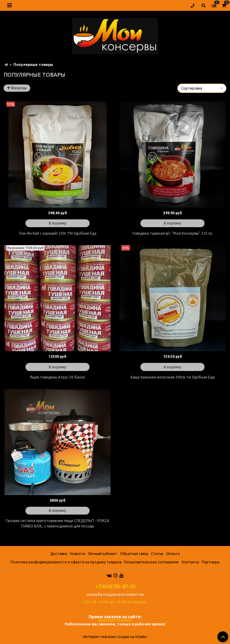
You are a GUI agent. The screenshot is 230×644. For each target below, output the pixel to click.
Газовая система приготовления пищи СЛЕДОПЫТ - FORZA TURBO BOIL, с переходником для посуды (57, 523)
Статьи (157, 554)
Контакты (190, 562)
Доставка (59, 554)
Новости (78, 554)
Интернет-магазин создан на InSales (115, 637)
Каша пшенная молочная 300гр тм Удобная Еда (173, 377)
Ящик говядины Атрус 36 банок (57, 377)
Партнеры (211, 562)
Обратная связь (134, 554)
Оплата (173, 554)
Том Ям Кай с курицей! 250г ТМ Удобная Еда (57, 233)
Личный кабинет (102, 554)
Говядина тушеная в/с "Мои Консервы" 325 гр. (173, 233)
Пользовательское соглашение (151, 562)
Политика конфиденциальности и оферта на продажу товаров (66, 562)
